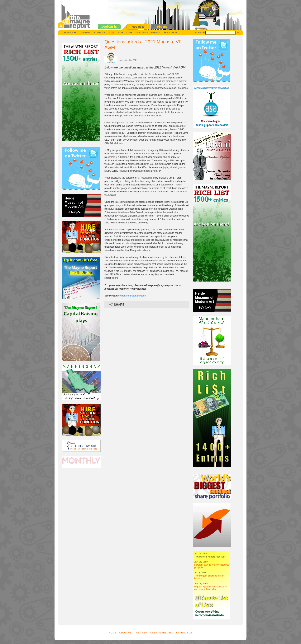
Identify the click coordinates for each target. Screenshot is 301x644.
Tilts (121, 33)
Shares (155, 33)
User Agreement (162, 633)
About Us (125, 633)
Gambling (85, 33)
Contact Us (184, 633)
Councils (100, 33)
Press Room (170, 33)
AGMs (111, 33)
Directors (142, 33)
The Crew (141, 633)
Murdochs (70, 33)
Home (112, 633)
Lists (129, 33)
